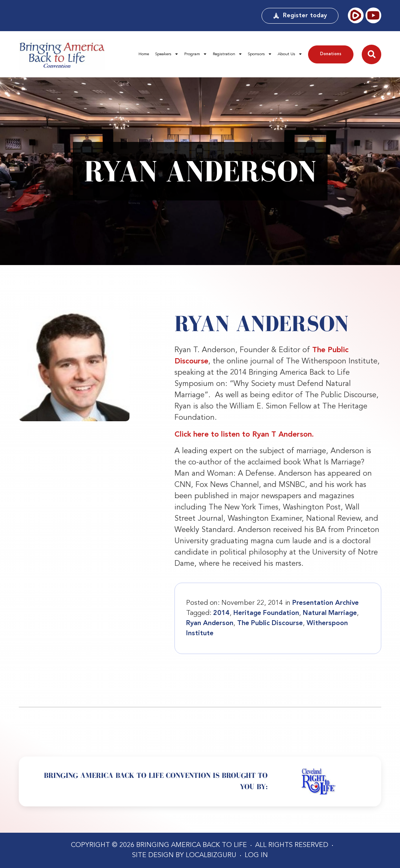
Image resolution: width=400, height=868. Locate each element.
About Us (290, 54)
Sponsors (259, 54)
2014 (221, 613)
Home (144, 54)
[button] (371, 54)
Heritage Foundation (266, 613)
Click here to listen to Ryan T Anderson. (244, 435)
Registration (227, 54)
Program (195, 54)
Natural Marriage (330, 613)
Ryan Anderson (210, 623)
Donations (331, 54)
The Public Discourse (270, 623)
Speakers (166, 54)
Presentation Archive (326, 603)
